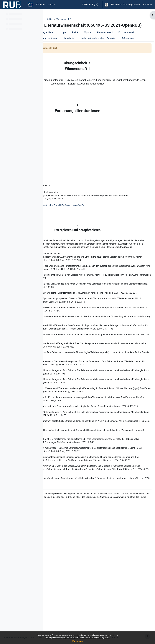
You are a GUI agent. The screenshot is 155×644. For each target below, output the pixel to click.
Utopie (110, 38)
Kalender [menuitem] (41, 5)
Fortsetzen (77, 641)
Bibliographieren (93, 38)
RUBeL (97, 19)
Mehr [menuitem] (50, 5)
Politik (122, 38)
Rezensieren (121, 44)
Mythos (135, 38)
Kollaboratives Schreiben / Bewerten (107, 50)
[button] (91, 5)
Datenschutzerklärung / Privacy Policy (94, 637)
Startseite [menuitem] (30, 5)
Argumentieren (57, 50)
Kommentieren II (79, 44)
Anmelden (148, 5)
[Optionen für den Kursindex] (39, 14)
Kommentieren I (57, 44)
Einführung (73, 38)
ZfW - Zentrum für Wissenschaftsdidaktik (70, 19)
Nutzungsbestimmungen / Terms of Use (62, 637)
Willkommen (56, 38)
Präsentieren (56, 56)
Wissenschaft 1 (111, 19)
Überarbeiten (77, 50)
